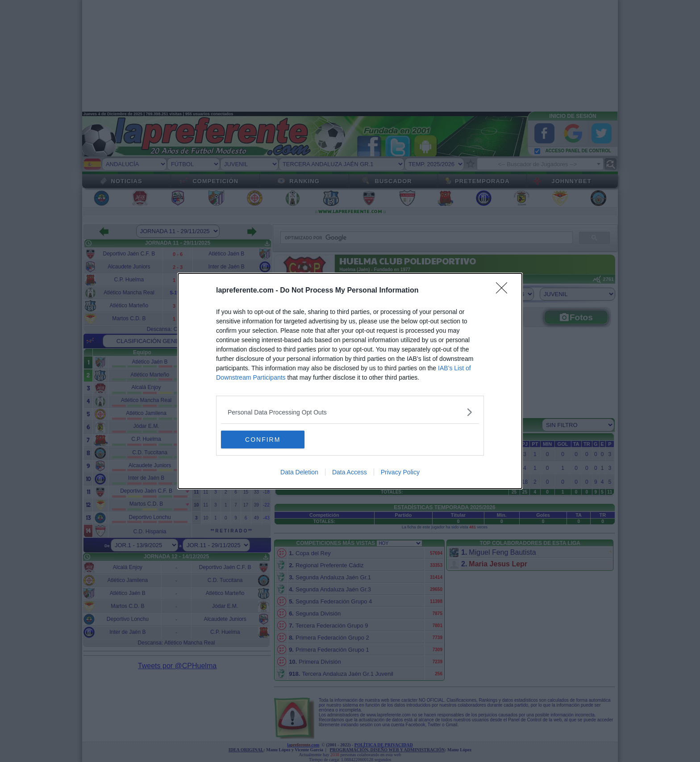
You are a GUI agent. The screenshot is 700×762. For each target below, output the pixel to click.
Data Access (350, 472)
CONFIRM (263, 440)
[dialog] (350, 381)
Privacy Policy (400, 472)
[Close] (504, 291)
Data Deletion (299, 472)
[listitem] (350, 412)
